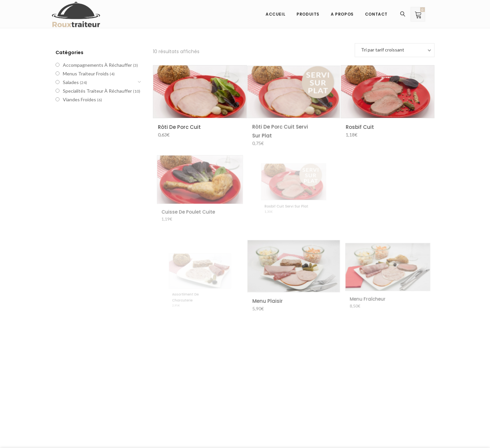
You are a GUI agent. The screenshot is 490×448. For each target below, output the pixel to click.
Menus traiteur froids (86, 74)
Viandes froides (79, 99)
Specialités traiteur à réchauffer (97, 91)
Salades (71, 82)
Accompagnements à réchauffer (97, 65)
